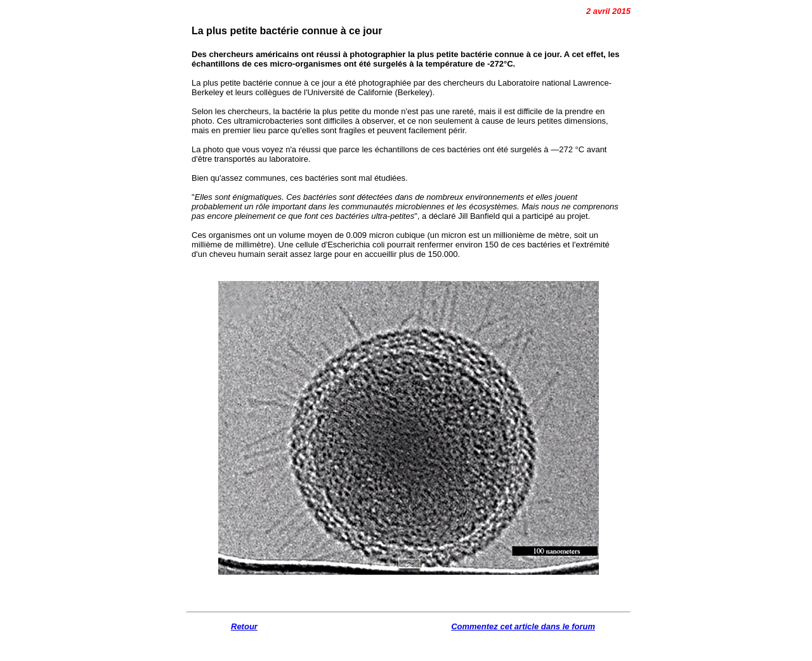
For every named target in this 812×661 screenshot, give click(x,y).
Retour (244, 626)
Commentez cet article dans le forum (523, 626)
